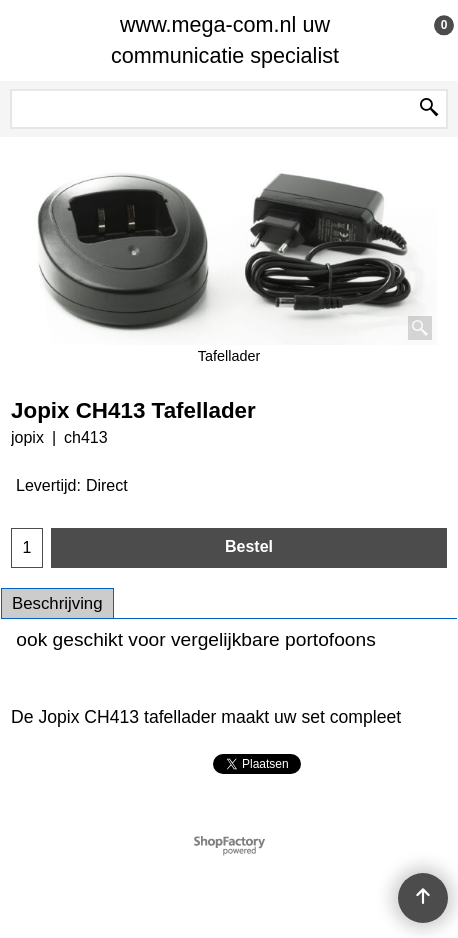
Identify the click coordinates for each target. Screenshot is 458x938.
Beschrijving (57, 603)
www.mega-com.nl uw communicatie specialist (225, 40)
